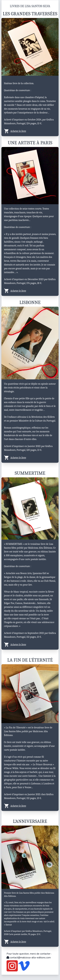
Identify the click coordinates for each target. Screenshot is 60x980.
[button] (30, 131)
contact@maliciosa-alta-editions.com (29, 958)
